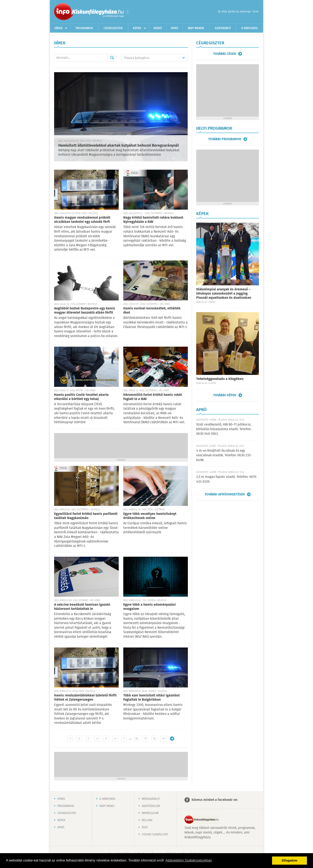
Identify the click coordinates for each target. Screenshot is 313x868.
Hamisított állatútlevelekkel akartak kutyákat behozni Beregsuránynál (118, 146)
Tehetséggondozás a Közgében (220, 379)
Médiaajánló (151, 799)
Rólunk (147, 820)
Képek (137, 28)
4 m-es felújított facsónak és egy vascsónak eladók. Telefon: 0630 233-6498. (224, 455)
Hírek (59, 28)
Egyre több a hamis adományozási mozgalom (150, 607)
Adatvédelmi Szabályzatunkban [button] (189, 860)
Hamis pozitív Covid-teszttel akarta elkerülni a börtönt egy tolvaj (81, 397)
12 (154, 739)
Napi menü (107, 806)
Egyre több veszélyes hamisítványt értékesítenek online (150, 516)
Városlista (127, 12)
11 (145, 739)
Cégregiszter (113, 28)
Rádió (158, 28)
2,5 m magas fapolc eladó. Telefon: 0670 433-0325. (226, 479)
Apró (175, 28)
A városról (250, 28)
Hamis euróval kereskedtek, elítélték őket (152, 311)
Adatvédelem (151, 806)
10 (136, 739)
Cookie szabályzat (155, 835)
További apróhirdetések (225, 494)
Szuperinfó (223, 28)
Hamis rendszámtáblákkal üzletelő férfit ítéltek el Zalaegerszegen (85, 698)
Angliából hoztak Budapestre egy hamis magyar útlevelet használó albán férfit (85, 311)
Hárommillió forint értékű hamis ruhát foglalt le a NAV (153, 397)
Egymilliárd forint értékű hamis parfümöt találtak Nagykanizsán (86, 516)
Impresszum (150, 813)
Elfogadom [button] (290, 860)
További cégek (225, 54)
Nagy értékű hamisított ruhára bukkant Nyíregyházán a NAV (153, 220)
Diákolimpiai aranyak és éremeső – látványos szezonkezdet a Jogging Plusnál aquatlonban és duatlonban (224, 294)
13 (163, 739)
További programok (225, 139)
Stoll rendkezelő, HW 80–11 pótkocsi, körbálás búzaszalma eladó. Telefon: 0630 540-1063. (224, 429)
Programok (84, 28)
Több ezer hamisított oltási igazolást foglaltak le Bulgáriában (151, 698)
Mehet (112, 58)
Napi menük (196, 28)
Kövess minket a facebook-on (214, 800)
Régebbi (172, 739)
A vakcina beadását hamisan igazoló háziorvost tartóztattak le (82, 607)
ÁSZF (145, 827)
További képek (225, 395)
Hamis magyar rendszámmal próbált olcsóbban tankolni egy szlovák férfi (82, 220)
